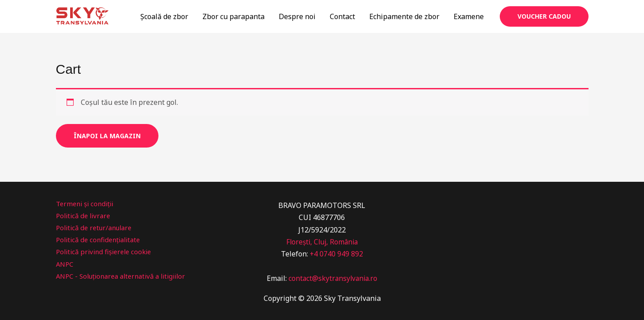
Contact (342, 16)
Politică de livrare (85, 216)
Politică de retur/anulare (97, 228)
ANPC (65, 264)
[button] (544, 16)
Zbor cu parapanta (233, 16)
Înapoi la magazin (107, 136)
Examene (469, 16)
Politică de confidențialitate (102, 240)
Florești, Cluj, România (322, 242)
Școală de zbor (164, 16)
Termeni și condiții (87, 204)
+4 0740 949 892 (336, 254)
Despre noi (297, 16)
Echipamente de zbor (404, 16)
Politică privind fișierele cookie (107, 252)
